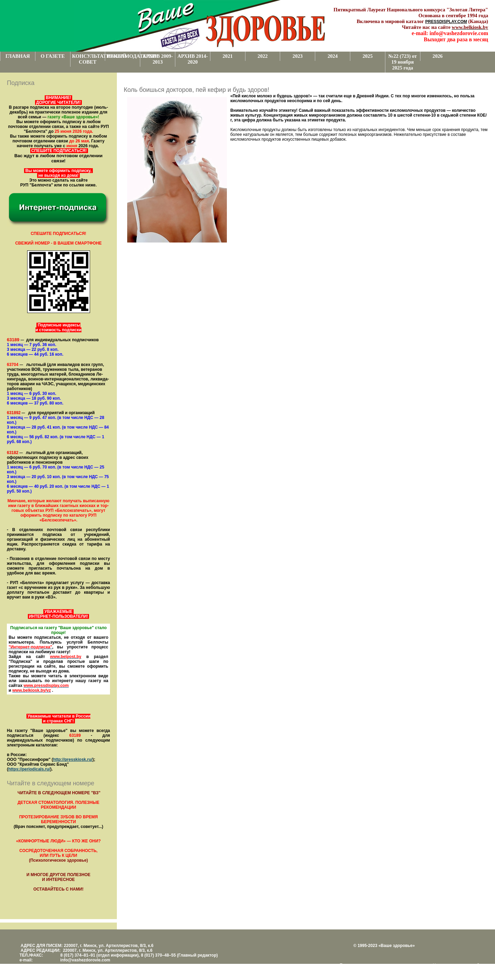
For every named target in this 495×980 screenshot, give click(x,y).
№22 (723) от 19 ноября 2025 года (403, 62)
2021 (228, 56)
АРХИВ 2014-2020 (192, 59)
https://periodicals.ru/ (29, 769)
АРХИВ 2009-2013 (157, 59)
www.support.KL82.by (361, 970)
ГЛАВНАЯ (18, 56)
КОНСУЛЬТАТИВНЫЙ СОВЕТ (89, 59)
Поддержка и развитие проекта (370, 965)
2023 (298, 56)
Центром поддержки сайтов (459, 965)
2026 (437, 56)
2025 (368, 56)
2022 (262, 56)
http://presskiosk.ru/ (73, 760)
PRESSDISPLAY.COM (446, 22)
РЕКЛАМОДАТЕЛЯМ (123, 56)
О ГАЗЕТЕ (53, 56)
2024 (333, 56)
